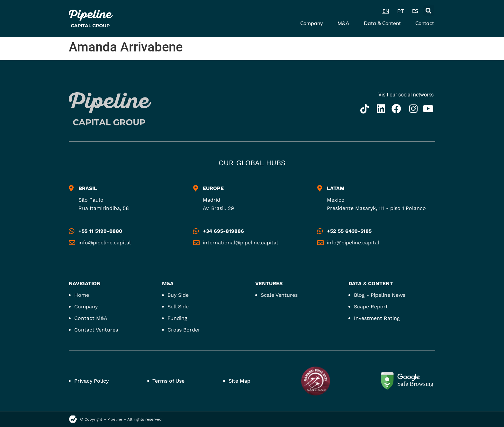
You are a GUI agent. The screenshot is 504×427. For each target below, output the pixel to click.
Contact (425, 23)
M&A (343, 23)
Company (312, 23)
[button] (429, 10)
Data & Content (382, 23)
